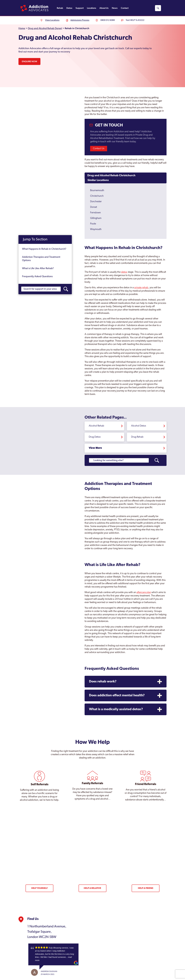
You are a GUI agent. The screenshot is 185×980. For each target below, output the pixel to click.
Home (22, 29)
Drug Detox (95, 437)
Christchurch (97, 196)
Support (80, 8)
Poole (93, 224)
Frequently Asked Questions (37, 277)
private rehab (141, 288)
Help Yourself (39, 888)
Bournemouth (97, 190)
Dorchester (96, 202)
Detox (69, 8)
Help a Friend (146, 888)
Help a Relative (92, 888)
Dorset (94, 207)
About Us (104, 8)
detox (124, 272)
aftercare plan (144, 592)
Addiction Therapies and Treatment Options (41, 259)
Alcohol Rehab (96, 426)
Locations (92, 8)
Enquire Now (29, 61)
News (115, 8)
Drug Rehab (137, 437)
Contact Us (99, 149)
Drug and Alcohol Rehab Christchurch (111, 176)
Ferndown (95, 213)
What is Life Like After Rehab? (38, 269)
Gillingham (96, 218)
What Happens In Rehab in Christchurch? (44, 249)
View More (95, 448)
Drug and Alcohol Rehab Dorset (45, 29)
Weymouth (96, 229)
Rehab (60, 8)
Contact (125, 8)
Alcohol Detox (139, 426)
